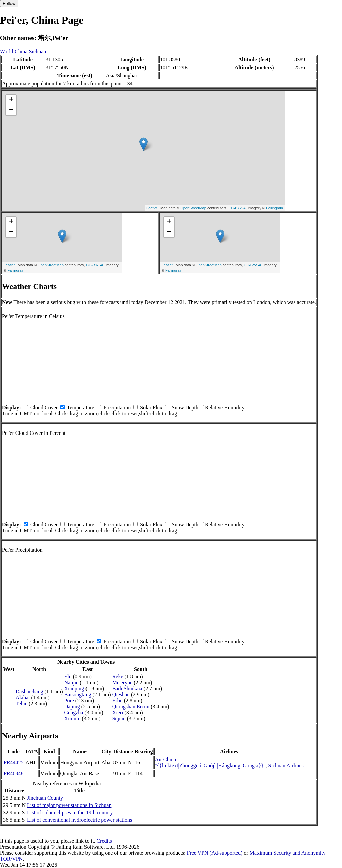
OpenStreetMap (193, 208)
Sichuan (38, 52)
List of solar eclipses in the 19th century (70, 812)
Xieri (118, 713)
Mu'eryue (122, 682)
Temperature (81, 408)
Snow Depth (185, 408)
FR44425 (14, 763)
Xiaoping (74, 688)
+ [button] (11, 100)
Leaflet (152, 208)
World (7, 52)
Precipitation (117, 408)
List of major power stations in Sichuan (69, 805)
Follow (9, 4)
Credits (104, 841)
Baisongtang (78, 695)
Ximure (73, 719)
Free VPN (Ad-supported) (215, 853)
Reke (118, 676)
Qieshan (121, 695)
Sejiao (119, 719)
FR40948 (14, 774)
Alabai (23, 698)
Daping (72, 707)
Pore (69, 701)
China (21, 52)
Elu (68, 676)
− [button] (11, 110)
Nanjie (72, 682)
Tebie (22, 704)
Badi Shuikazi (127, 688)
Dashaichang (30, 691)
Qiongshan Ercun (131, 707)
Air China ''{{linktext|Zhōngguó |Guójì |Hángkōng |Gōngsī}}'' (210, 763)
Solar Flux (151, 408)
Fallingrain (274, 208)
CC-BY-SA (237, 208)
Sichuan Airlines (286, 766)
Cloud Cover (44, 408)
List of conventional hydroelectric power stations (79, 820)
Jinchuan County (45, 798)
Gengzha (74, 713)
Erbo (117, 701)
